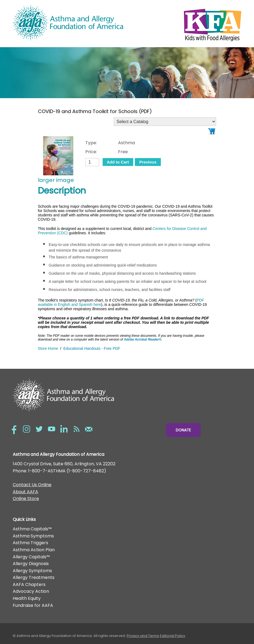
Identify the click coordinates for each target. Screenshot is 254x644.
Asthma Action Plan (34, 550)
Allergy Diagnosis (31, 564)
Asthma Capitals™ (32, 529)
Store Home (48, 348)
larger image (56, 180)
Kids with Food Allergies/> (184, 24)
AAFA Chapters (29, 584)
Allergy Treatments (34, 577)
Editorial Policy (173, 636)
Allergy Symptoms (32, 571)
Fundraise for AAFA (33, 605)
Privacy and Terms (143, 636)
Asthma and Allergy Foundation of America (70, 23)
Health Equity (27, 598)
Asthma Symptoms (33, 536)
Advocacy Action (31, 591)
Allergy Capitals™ (31, 557)
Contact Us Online (32, 485)
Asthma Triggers (30, 543)
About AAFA (25, 492)
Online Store (26, 499)
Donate (183, 430)
